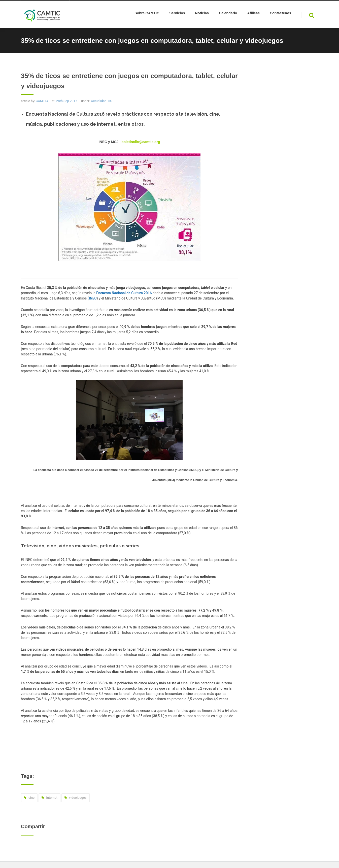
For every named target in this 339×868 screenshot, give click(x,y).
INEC (93, 298)
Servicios (177, 14)
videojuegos (78, 798)
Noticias (202, 14)
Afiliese (253, 14)
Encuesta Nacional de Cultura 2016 (124, 293)
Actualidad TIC (102, 101)
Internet (52, 798)
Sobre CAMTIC (147, 14)
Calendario (228, 14)
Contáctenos (280, 14)
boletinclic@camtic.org (141, 142)
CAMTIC (42, 101)
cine (31, 798)
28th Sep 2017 (67, 101)
